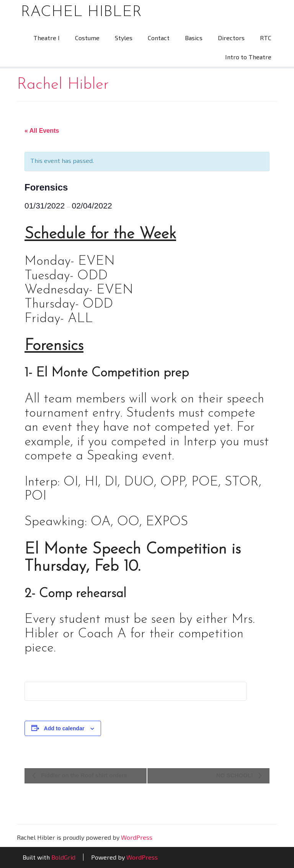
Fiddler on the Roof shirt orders (83, 775)
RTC (266, 38)
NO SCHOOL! (235, 775)
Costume (87, 38)
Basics (194, 38)
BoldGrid (63, 857)
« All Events (42, 131)
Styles (124, 38)
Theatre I (47, 38)
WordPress (137, 837)
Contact (159, 38)
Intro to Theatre (248, 57)
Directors (231, 38)
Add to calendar (64, 728)
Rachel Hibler (81, 12)
